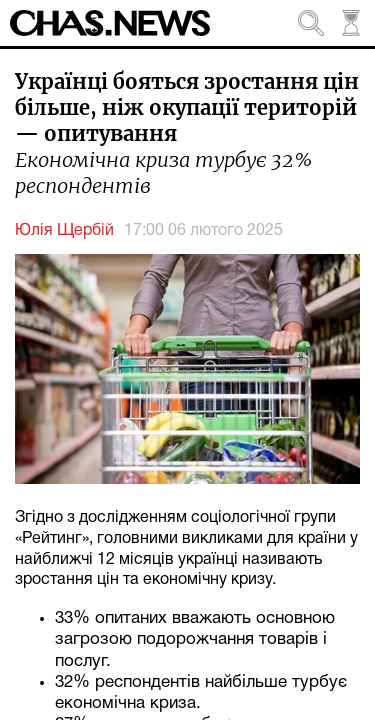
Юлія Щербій (64, 231)
